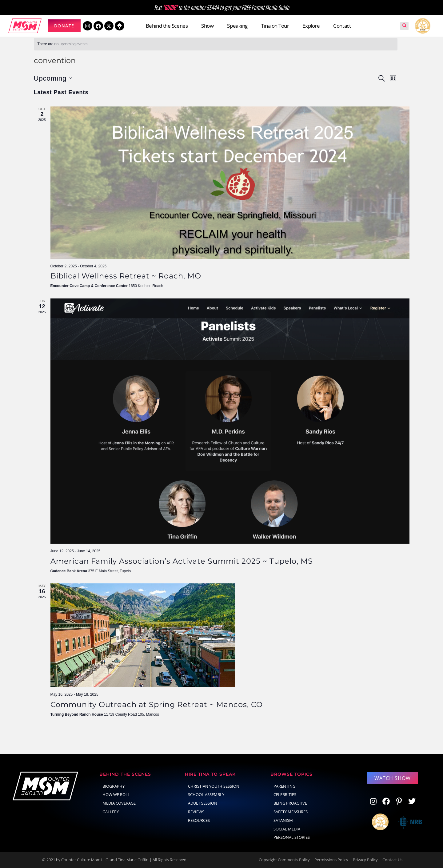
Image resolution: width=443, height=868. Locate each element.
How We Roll (116, 794)
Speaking (237, 26)
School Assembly (206, 794)
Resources (199, 820)
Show (207, 26)
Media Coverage (119, 803)
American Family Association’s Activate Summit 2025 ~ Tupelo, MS (182, 561)
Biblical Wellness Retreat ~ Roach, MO (126, 276)
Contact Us (392, 860)
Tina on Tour (275, 26)
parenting (284, 786)
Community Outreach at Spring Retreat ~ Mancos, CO (157, 704)
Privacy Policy (365, 860)
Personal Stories (292, 837)
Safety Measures (291, 812)
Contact (342, 26)
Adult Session (203, 803)
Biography (114, 786)
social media (287, 829)
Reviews (196, 812)
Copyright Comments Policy (284, 860)
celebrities (285, 794)
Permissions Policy (331, 860)
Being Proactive (290, 803)
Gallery (111, 812)
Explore (311, 26)
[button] (404, 26)
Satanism (283, 820)
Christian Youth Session (214, 786)
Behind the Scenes (167, 26)
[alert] (216, 44)
